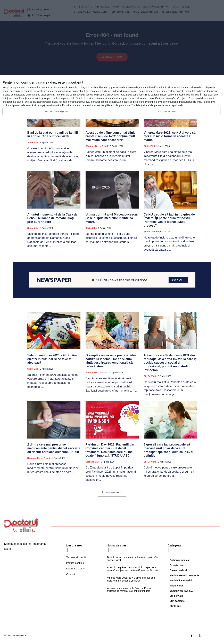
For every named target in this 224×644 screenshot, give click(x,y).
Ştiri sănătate (93, 464)
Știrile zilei (33, 145)
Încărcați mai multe (112, 495)
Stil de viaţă (150, 379)
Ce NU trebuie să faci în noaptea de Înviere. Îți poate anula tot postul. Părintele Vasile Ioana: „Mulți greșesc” (169, 222)
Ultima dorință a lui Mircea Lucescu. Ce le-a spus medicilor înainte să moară (112, 221)
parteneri (20, 88)
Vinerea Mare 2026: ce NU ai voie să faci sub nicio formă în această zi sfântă (170, 139)
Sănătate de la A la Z (97, 149)
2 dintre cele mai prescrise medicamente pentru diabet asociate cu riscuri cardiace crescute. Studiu (54, 451)
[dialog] (112, 97)
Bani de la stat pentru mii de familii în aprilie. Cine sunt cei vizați (53, 137)
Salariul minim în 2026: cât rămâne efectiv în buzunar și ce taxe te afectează (52, 361)
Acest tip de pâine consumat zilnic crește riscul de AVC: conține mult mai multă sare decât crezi (111, 139)
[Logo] (21, 528)
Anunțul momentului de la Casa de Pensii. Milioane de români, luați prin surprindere (52, 221)
